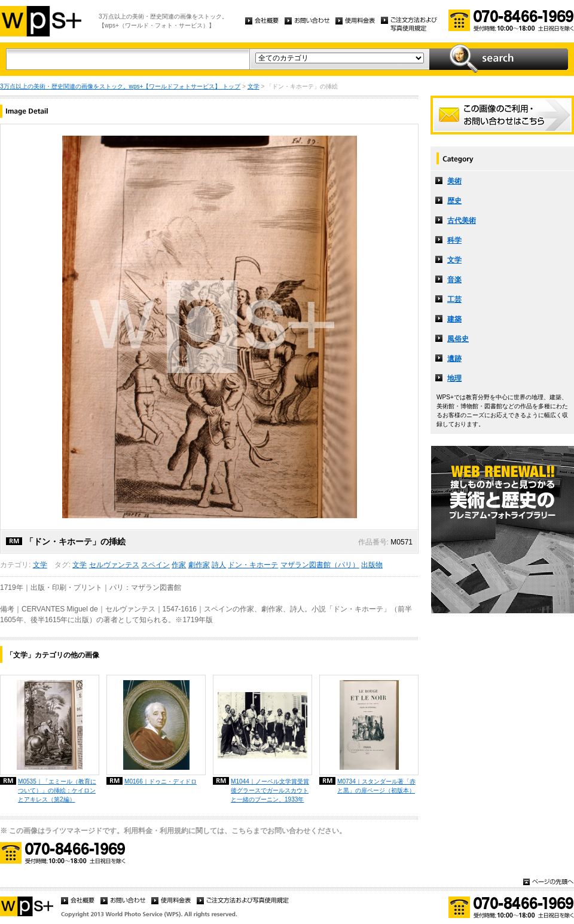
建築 (454, 319)
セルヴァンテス (114, 565)
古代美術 (462, 221)
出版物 (372, 565)
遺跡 (454, 359)
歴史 (454, 201)
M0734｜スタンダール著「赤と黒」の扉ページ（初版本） (376, 786)
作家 (179, 565)
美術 (454, 181)
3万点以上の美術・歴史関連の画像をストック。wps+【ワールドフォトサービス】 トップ (120, 86)
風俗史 (458, 339)
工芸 (454, 299)
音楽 (454, 280)
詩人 (219, 565)
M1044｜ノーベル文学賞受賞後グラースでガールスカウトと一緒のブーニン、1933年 (270, 790)
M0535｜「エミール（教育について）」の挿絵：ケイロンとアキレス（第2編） (57, 790)
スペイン (155, 565)
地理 (454, 378)
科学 (454, 240)
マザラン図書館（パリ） (320, 565)
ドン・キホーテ (253, 565)
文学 (254, 86)
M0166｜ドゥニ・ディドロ (161, 781)
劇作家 (199, 565)
